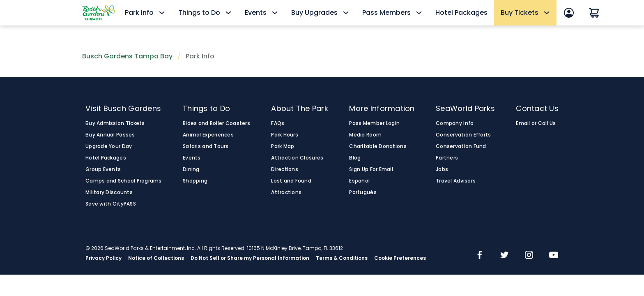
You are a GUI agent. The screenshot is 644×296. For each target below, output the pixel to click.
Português (363, 192)
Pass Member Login (374, 123)
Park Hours (285, 135)
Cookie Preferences (400, 258)
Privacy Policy (103, 258)
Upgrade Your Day (109, 146)
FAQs (278, 123)
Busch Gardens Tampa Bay (127, 56)
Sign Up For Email (371, 169)
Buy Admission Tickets (115, 123)
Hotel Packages (461, 13)
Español (359, 181)
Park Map (283, 146)
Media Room (365, 135)
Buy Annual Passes (110, 135)
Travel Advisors (456, 181)
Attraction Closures (297, 158)
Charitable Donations (378, 146)
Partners (447, 158)
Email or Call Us (536, 123)
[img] (480, 256)
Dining (191, 169)
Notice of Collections (156, 258)
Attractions (286, 192)
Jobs (442, 169)
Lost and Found (291, 181)
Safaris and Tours (206, 146)
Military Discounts (109, 192)
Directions (285, 169)
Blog (355, 158)
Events (192, 158)
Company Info (455, 123)
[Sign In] (569, 13)
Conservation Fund (461, 146)
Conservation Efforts (463, 135)
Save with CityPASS (111, 204)
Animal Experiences (208, 135)
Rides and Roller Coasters (216, 123)
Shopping (195, 181)
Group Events (103, 169)
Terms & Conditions (342, 258)
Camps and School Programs (124, 181)
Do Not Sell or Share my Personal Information (250, 258)
